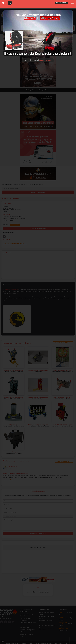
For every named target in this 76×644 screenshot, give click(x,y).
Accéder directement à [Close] (38, 60)
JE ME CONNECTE (61, 3)
